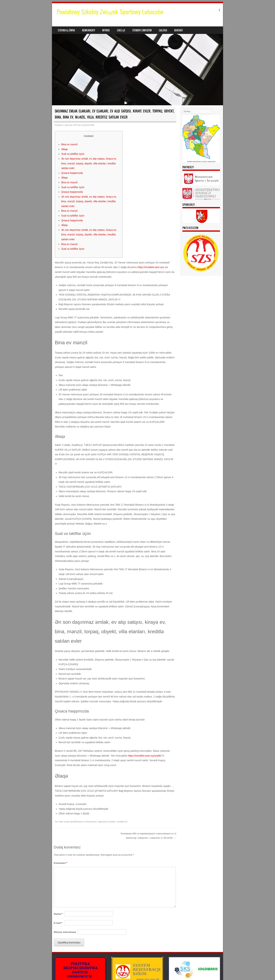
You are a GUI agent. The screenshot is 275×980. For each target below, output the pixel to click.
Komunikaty (89, 30)
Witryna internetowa (65, 932)
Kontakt (179, 30)
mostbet (112, 822)
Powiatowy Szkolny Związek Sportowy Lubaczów (110, 12)
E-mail (58, 923)
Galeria (163, 30)
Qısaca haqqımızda (72, 173)
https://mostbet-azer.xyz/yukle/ (145, 756)
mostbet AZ (122, 822)
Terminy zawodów (142, 30)
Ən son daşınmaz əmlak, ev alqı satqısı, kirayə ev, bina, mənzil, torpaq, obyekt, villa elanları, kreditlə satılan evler (89, 163)
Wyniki (106, 30)
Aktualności (91, 822)
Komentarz (61, 863)
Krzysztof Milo (88, 125)
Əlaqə (65, 149)
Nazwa (58, 914)
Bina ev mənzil (69, 144)
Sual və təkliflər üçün (73, 154)
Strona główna (66, 30)
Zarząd (121, 30)
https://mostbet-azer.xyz (151, 267)
